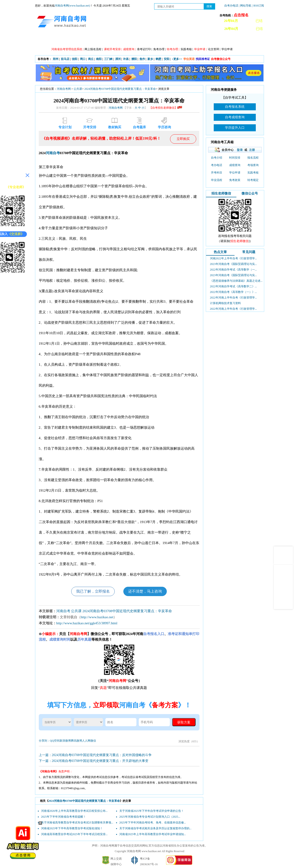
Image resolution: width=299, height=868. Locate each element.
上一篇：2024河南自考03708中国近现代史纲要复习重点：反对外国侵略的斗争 (95, 755)
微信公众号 (250, 193)
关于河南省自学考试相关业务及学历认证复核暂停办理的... (155, 828)
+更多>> (177, 59)
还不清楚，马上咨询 (145, 591)
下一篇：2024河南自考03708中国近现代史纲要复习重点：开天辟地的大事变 (94, 761)
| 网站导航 (245, 6)
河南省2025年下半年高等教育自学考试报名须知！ (72, 828)
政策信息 (69, 40)
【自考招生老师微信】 (166, 108)
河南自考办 (239, 40)
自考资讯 (90, 40)
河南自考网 (64, 89)
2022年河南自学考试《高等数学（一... (233, 270)
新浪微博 (65, 741)
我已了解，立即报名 (93, 591)
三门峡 (108, 59)
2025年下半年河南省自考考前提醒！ (64, 817)
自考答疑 (174, 40)
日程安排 (111, 40)
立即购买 (183, 139)
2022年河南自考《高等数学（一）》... (233, 292)
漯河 (118, 59)
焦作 (142, 59)
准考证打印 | (144, 49)
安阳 (167, 59)
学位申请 (227, 49)
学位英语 (189, 59)
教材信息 (216, 40)
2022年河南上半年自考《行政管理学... (233, 298)
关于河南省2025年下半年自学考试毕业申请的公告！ (152, 811)
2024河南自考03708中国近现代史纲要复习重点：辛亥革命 (120, 89)
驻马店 (65, 59)
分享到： (44, 741)
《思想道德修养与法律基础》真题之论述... (236, 281)
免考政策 (235, 180)
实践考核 (253, 173)
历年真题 (195, 40)
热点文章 (220, 252)
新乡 (150, 59)
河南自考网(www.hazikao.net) (72, 6)
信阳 (75, 59)
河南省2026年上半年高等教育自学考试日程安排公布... (74, 811)
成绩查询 (235, 165)
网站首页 (48, 40)
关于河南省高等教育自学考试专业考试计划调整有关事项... (77, 823)
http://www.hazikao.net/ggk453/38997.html (87, 623)
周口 (83, 59)
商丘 (91, 59)
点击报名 (241, 15)
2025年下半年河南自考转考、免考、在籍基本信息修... (153, 823)
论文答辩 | (214, 49)
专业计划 (132, 40)
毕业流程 (217, 180)
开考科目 (217, 173)
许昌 (126, 59)
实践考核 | (187, 49)
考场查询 (253, 165)
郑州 (56, 59)
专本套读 (153, 40)
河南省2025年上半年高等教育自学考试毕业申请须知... (153, 834)
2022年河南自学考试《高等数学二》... (233, 286)
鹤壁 (158, 59)
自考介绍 (217, 158)
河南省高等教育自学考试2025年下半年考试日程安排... (74, 834)
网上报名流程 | (94, 49)
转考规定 (253, 180)
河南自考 (53, 153)
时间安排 (235, 158)
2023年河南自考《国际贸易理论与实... (233, 264)
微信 (93, 741)
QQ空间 (55, 741)
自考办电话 (231, 6)
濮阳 (134, 59)
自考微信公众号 (221, 59)
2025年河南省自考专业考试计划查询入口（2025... (150, 817)
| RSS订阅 (258, 6)
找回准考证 (203, 59)
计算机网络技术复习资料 (225, 303)
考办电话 (217, 165)
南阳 (99, 59)
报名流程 (253, 158)
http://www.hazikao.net (97, 617)
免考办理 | (159, 49)
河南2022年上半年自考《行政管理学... (233, 258)
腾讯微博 (76, 741)
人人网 (86, 741)
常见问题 (249, 252)
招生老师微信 (221, 193)
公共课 (78, 89)
